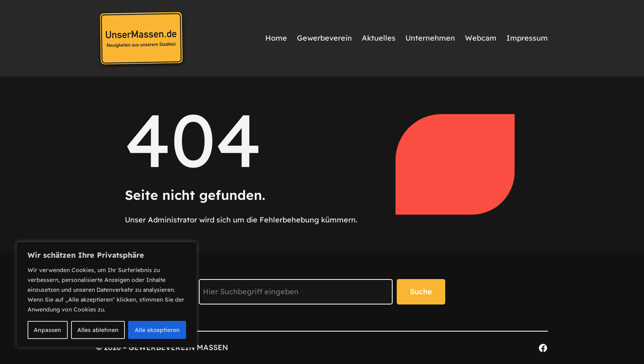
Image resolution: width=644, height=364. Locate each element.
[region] (107, 295)
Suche (421, 292)
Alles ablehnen (98, 330)
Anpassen (47, 330)
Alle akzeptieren (157, 330)
